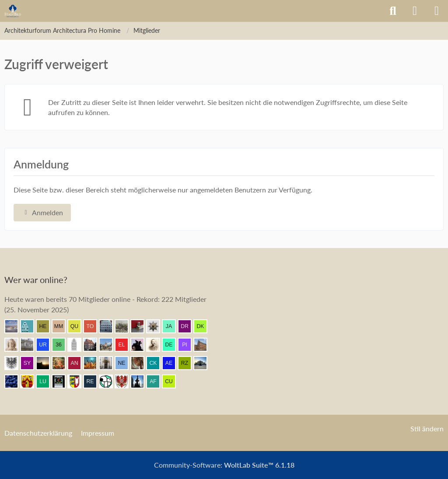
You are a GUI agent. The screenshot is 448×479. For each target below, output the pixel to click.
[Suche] (393, 11)
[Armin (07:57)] (15, 363)
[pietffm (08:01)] (188, 345)
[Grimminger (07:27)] (46, 363)
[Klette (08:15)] (141, 345)
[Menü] (437, 11)
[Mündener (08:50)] (125, 326)
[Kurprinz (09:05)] (15, 326)
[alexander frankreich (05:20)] (157, 381)
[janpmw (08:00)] (204, 345)
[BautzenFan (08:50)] (109, 326)
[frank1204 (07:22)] (94, 363)
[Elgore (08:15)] (125, 345)
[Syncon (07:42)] (31, 363)
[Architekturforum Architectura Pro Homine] (13, 11)
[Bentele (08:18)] (94, 345)
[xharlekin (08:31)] (78, 345)
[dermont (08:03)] (172, 345)
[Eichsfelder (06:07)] (125, 381)
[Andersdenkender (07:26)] (78, 363)
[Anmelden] (415, 11)
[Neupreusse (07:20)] (125, 363)
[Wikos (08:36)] (31, 345)
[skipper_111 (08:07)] (157, 345)
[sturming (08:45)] (157, 326)
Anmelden (42, 212)
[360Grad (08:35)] (62, 345)
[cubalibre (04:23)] (172, 381)
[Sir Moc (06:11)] (109, 381)
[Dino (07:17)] (141, 363)
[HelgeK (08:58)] (46, 326)
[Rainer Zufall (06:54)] (188, 363)
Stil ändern (427, 428)
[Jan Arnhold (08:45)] (172, 326)
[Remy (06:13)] (94, 381)
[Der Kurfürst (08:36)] (204, 326)
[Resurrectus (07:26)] (62, 363)
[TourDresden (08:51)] (94, 326)
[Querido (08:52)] (78, 326)
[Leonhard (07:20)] (109, 363)
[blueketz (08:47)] (141, 326)
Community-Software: (224, 465)
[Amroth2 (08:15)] (109, 345)
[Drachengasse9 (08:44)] (188, 326)
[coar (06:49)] (204, 363)
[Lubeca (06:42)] (46, 381)
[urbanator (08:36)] (46, 345)
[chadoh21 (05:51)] (141, 381)
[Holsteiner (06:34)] (78, 381)
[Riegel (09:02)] (31, 326)
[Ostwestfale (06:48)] (31, 381)
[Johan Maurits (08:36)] (15, 345)
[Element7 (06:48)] (15, 381)
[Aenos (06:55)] (172, 363)
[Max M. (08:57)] (62, 326)
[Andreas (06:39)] (62, 381)
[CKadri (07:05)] (157, 363)
